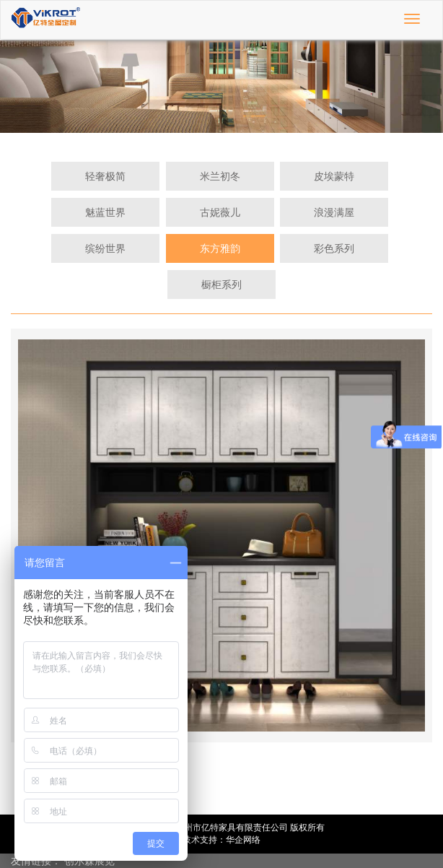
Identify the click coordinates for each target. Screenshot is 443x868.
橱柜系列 (221, 285)
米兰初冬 (220, 176)
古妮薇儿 (220, 212)
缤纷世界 (105, 248)
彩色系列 (334, 248)
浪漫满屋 (334, 212)
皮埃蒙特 (334, 176)
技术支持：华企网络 (221, 840)
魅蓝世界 (105, 212)
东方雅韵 (220, 248)
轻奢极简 (105, 176)
